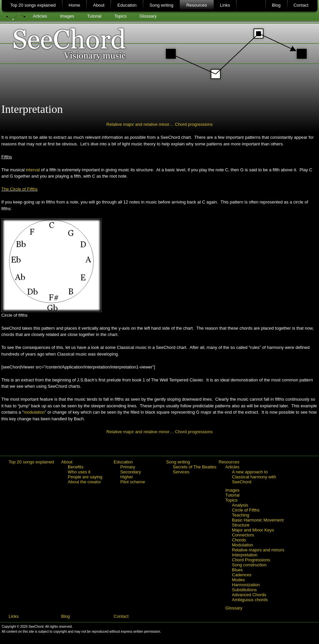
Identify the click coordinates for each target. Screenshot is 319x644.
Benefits (76, 467)
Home (75, 5)
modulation (34, 412)
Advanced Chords (249, 595)
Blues (237, 570)
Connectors (243, 535)
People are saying (85, 477)
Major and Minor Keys (253, 530)
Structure (241, 525)
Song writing (161, 5)
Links (225, 5)
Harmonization (246, 585)
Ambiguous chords (250, 600)
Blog (276, 5)
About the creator (84, 482)
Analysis (240, 505)
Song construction (249, 565)
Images (67, 16)
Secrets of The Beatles (195, 467)
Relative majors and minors (258, 550)
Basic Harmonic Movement (258, 520)
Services (181, 472)
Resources (197, 5)
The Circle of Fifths (19, 189)
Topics (120, 16)
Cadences (242, 575)
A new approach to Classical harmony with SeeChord (254, 477)
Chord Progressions (251, 560)
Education (127, 5)
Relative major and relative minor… (141, 124)
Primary (128, 467)
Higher (127, 477)
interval (33, 170)
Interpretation (245, 555)
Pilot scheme (133, 482)
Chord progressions (194, 124)
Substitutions (244, 590)
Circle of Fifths (246, 510)
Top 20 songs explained (33, 5)
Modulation (243, 545)
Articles (40, 16)
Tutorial (94, 16)
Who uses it (79, 472)
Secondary (131, 472)
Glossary (148, 16)
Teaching (241, 515)
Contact (301, 5)
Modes (238, 580)
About (99, 5)
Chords (239, 540)
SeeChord (160, 51)
